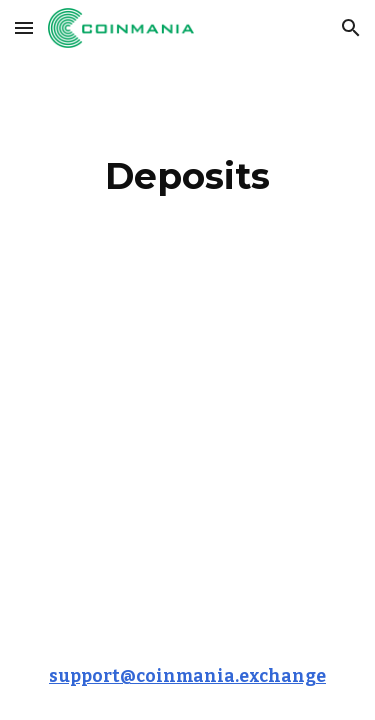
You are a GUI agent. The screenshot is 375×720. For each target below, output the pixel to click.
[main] (188, 176)
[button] (24, 27)
